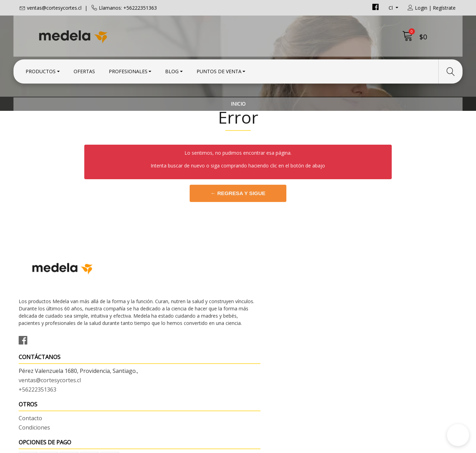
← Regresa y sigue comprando (238, 234)
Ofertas (84, 70)
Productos (41, 70)
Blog (172, 70)
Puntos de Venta (219, 70)
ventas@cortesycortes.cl (54, 8)
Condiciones (259, 315)
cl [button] (391, 8)
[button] (458, 435)
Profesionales (128, 70)
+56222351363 (150, 333)
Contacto (255, 306)
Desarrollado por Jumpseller (299, 446)
